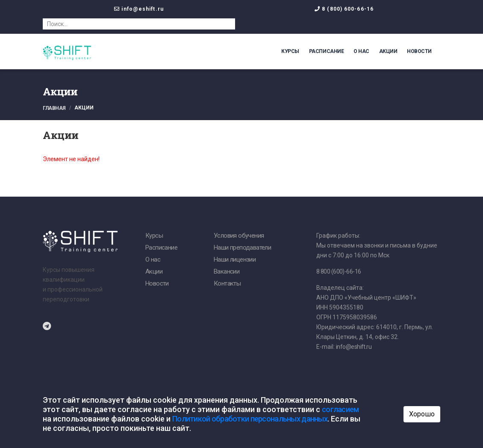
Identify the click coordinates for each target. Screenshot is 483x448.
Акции (388, 51)
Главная (54, 108)
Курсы (290, 51)
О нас (361, 51)
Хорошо (422, 414)
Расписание (326, 51)
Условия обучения (239, 236)
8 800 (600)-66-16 (339, 271)
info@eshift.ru (142, 9)
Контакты (227, 283)
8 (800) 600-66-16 (348, 9)
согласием (340, 409)
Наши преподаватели (242, 248)
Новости (419, 51)
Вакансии (227, 271)
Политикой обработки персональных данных (250, 419)
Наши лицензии (235, 259)
